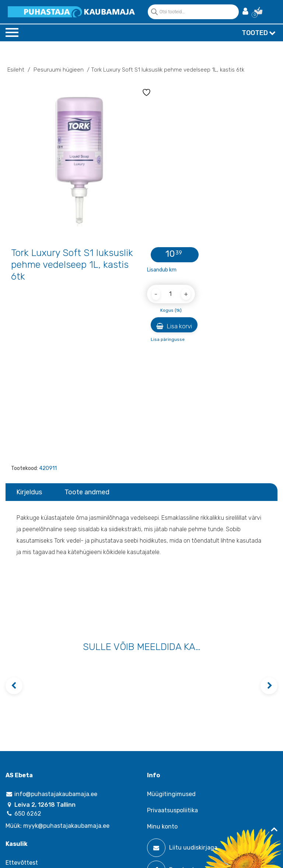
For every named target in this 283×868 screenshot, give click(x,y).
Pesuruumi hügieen (59, 70)
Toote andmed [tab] (87, 492)
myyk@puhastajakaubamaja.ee (66, 826)
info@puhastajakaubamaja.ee (51, 794)
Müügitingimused (171, 794)
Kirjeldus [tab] (29, 492)
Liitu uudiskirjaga (182, 848)
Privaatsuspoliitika (172, 810)
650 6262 (23, 814)
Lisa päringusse (168, 339)
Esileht (16, 70)
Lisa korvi (174, 326)
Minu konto (162, 826)
